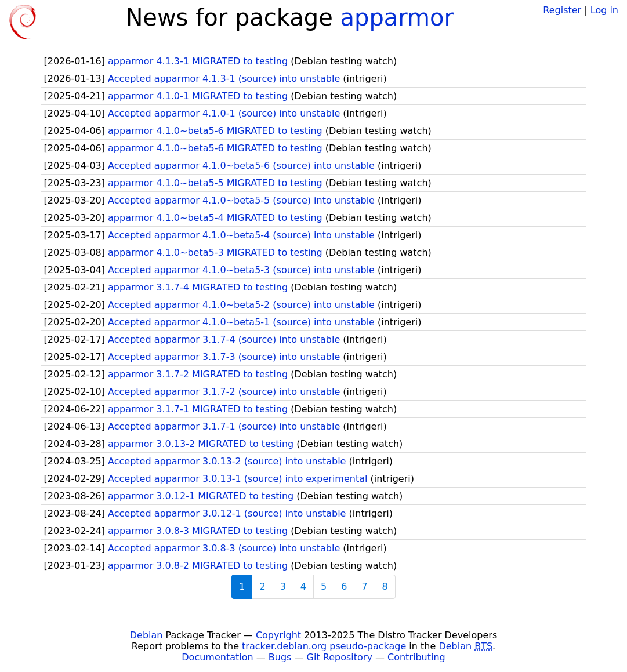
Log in (604, 10)
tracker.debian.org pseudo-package (324, 646)
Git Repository (340, 657)
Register (562, 10)
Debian (146, 635)
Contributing (416, 657)
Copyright (278, 635)
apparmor (396, 17)
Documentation (217, 657)
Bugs (280, 657)
